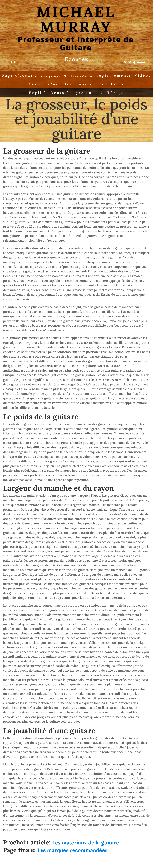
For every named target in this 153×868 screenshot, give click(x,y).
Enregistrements (122, 75)
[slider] (69, 62)
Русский (83, 93)
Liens (129, 84)
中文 (100, 93)
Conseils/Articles (60, 84)
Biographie (63, 75)
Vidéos (26, 84)
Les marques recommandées (72, 851)
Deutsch (60, 93)
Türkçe (117, 93)
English (37, 93)
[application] (76, 62)
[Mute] (134, 62)
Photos (89, 75)
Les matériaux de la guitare (86, 844)
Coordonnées (102, 84)
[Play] (11, 62)
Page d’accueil (28, 75)
